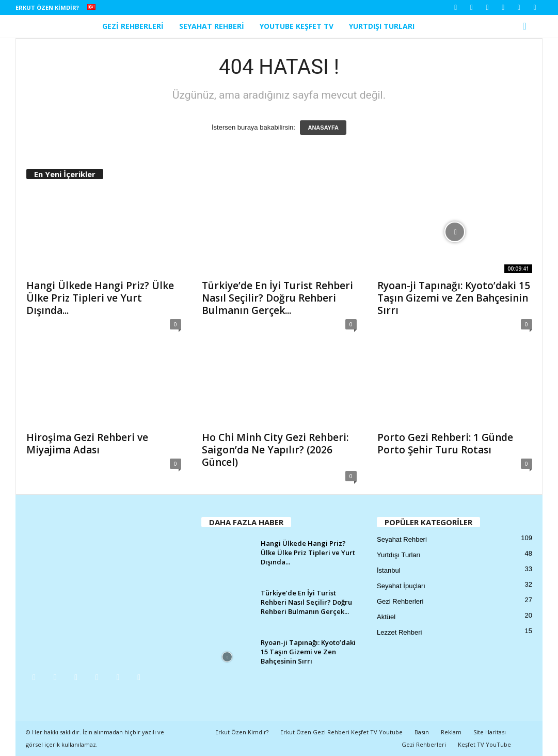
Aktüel (386, 617)
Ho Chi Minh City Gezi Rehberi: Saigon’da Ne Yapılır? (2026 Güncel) (275, 450)
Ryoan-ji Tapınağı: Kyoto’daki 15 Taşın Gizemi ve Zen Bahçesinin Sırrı (454, 298)
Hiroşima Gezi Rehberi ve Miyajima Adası (87, 444)
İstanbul (389, 570)
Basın (422, 732)
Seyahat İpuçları (401, 586)
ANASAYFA (323, 128)
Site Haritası (490, 732)
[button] (527, 26)
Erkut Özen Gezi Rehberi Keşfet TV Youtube (341, 732)
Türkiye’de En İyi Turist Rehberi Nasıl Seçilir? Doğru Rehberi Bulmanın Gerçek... (277, 298)
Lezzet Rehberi (399, 632)
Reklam (451, 732)
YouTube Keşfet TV (297, 26)
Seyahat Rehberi (212, 26)
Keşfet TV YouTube (484, 744)
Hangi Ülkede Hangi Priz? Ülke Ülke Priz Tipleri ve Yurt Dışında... (100, 298)
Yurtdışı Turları (382, 26)
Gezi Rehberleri (133, 26)
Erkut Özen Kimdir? (47, 7)
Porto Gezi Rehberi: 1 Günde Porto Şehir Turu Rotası (445, 444)
